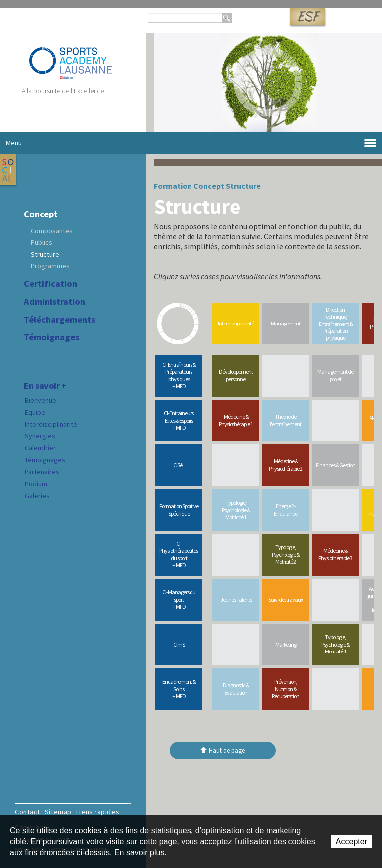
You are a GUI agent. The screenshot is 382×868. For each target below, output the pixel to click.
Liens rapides (98, 812)
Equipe (35, 412)
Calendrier (40, 448)
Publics (42, 242)
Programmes (50, 266)
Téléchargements (59, 320)
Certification (50, 284)
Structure (45, 254)
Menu (191, 143)
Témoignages (51, 337)
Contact (28, 812)
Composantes (52, 231)
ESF (307, 17)
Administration (54, 302)
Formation (173, 186)
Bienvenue (41, 400)
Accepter (351, 841)
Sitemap (58, 812)
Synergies (40, 436)
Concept (41, 214)
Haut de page (227, 750)
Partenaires (42, 472)
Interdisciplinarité (51, 424)
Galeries (37, 496)
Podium (36, 484)
